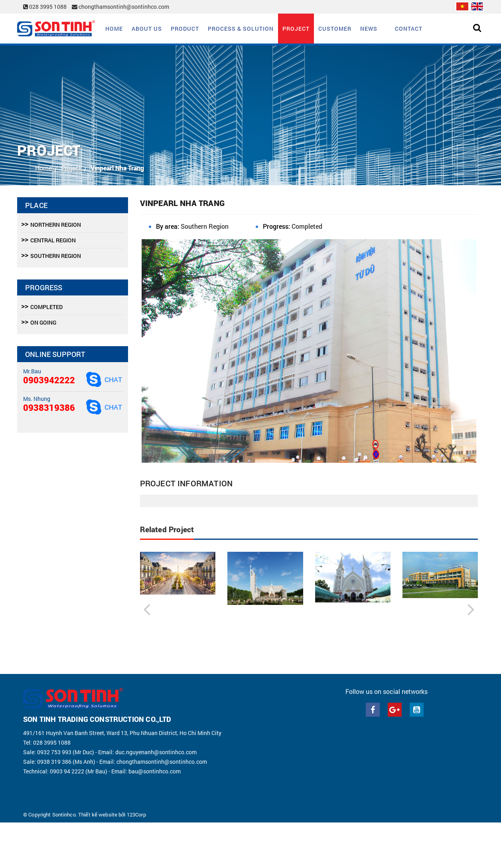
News (369, 29)
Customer (335, 29)
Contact (409, 29)
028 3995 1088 (45, 7)
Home (114, 29)
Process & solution (241, 29)
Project (296, 29)
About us (147, 29)
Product (185, 29)
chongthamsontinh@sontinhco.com (120, 7)
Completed (307, 226)
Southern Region (205, 226)
